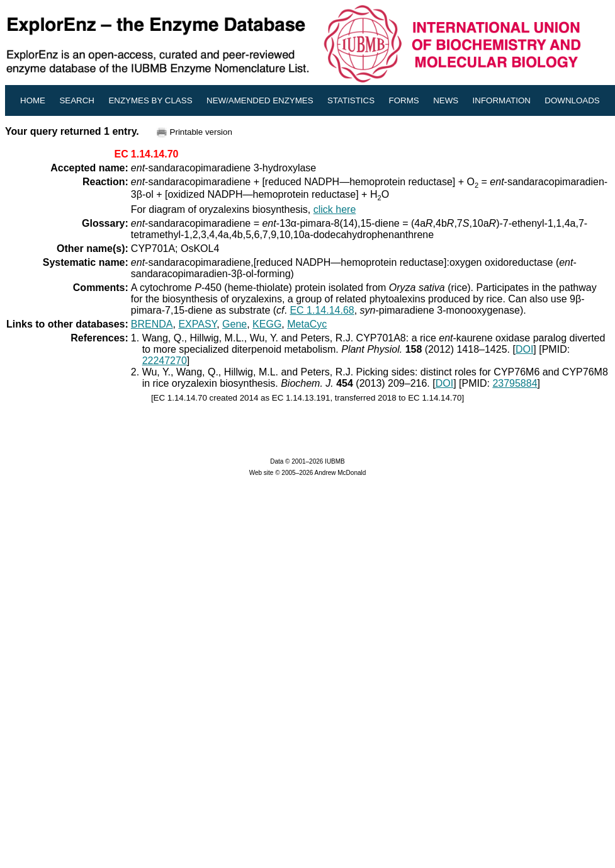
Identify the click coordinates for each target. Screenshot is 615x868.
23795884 (515, 383)
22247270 (165, 361)
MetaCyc (307, 324)
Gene (234, 324)
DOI (524, 349)
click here (335, 209)
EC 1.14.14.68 (322, 310)
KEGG (267, 324)
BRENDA (152, 324)
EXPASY (197, 324)
